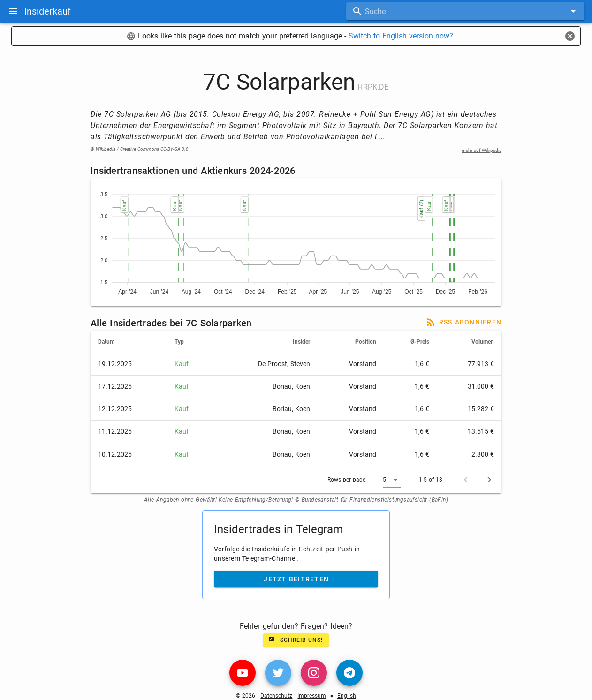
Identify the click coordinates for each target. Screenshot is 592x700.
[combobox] (465, 11)
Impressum (312, 696)
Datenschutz (276, 696)
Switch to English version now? (401, 36)
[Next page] (489, 480)
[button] (392, 480)
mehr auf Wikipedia (482, 150)
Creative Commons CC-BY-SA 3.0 (154, 149)
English (347, 696)
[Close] (570, 36)
